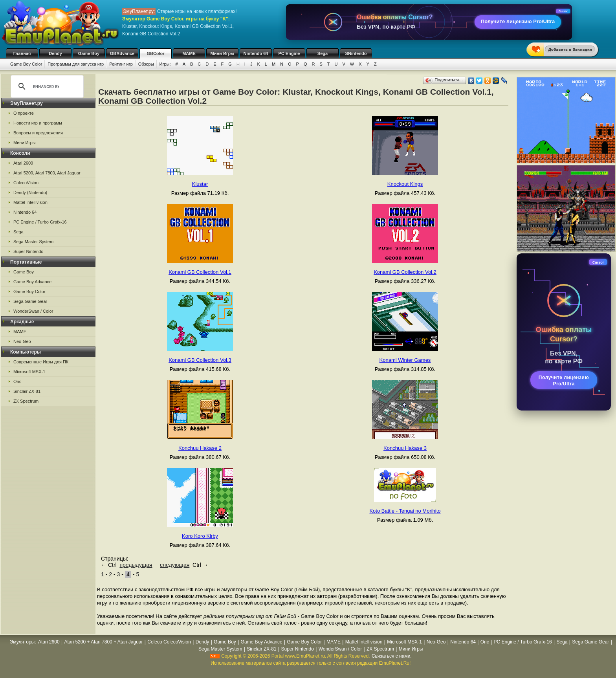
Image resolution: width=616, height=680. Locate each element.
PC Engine (289, 53)
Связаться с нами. (392, 656)
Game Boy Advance (32, 282)
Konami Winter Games (405, 360)
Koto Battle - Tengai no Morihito (405, 511)
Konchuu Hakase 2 (200, 448)
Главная (22, 53)
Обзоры (146, 64)
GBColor (155, 53)
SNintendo (356, 53)
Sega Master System (33, 242)
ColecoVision (26, 183)
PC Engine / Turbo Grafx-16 (40, 222)
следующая (175, 565)
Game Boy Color (26, 64)
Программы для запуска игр (76, 64)
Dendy (55, 53)
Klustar (200, 184)
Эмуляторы (22, 642)
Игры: (165, 64)
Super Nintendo (28, 251)
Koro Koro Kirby (200, 536)
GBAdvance (122, 53)
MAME (189, 53)
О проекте (24, 113)
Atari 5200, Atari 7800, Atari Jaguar (47, 173)
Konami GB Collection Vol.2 (405, 272)
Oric (17, 381)
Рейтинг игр (121, 64)
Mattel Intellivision (30, 202)
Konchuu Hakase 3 (405, 448)
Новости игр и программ (38, 123)
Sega (323, 53)
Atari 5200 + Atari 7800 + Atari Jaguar (103, 642)
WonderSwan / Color (33, 311)
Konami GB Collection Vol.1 (200, 272)
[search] (46, 86)
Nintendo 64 (256, 53)
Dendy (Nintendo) (30, 192)
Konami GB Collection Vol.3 (200, 360)
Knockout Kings (405, 184)
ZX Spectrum (26, 401)
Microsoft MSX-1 (29, 372)
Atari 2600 (23, 163)
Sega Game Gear (30, 301)
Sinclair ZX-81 (27, 391)
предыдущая (136, 565)
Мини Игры (223, 53)
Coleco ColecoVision (169, 642)
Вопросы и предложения (38, 133)
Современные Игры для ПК (41, 362)
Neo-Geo (22, 341)
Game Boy (89, 53)
